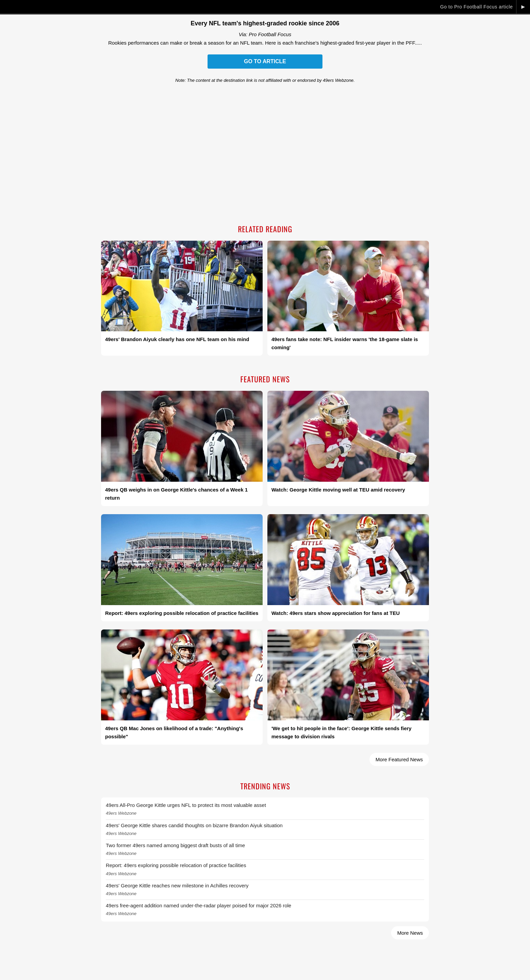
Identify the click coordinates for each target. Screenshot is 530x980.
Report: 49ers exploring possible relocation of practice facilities (176, 865)
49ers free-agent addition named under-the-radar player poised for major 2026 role (199, 905)
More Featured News (399, 759)
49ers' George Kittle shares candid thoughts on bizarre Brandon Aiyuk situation (194, 825)
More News (410, 933)
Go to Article (265, 61)
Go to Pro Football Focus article (476, 7)
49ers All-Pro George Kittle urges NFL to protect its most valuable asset (186, 805)
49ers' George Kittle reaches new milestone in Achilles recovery (177, 886)
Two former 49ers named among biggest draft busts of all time (175, 845)
